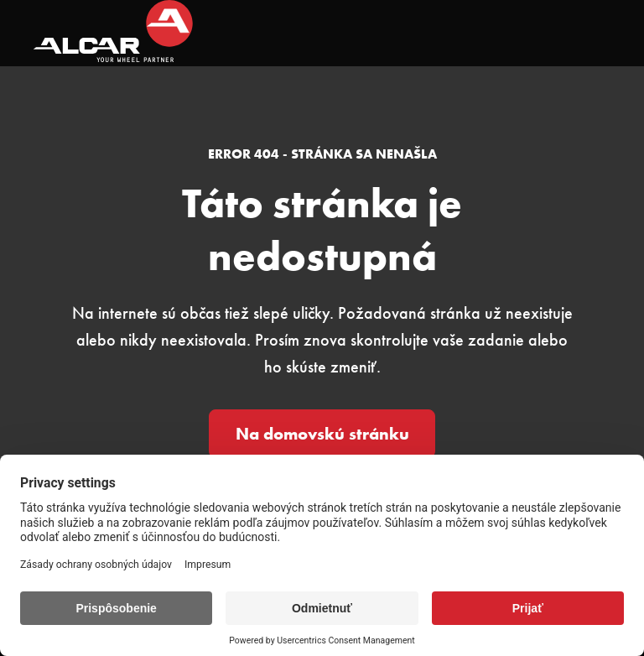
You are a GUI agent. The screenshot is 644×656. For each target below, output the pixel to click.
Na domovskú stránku (322, 434)
